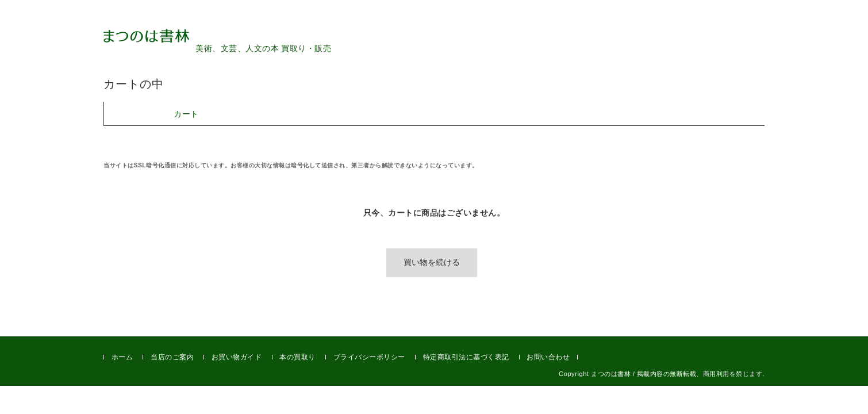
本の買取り (297, 357)
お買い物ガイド (237, 357)
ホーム (122, 357)
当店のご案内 (172, 357)
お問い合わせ (548, 357)
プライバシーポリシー (369, 357)
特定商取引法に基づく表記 (466, 357)
